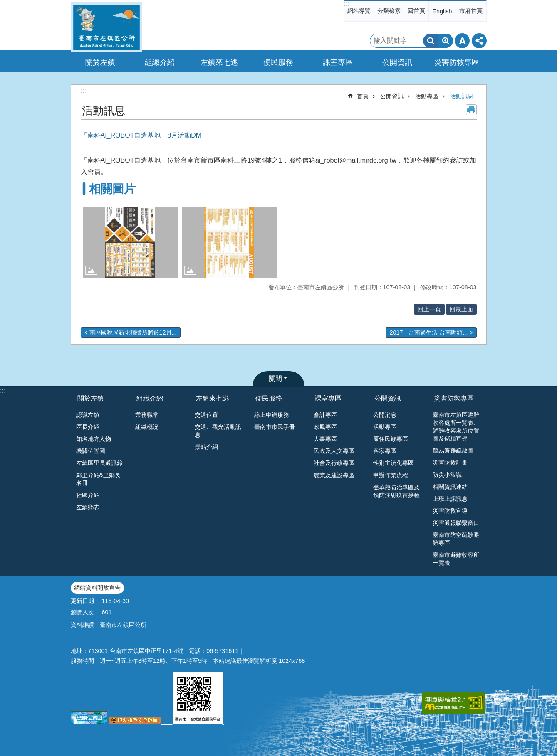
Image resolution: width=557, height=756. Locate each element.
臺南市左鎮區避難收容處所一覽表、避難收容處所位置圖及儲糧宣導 (456, 427)
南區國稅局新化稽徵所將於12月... (133, 332)
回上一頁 (429, 309)
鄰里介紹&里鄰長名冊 (99, 479)
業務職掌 (147, 415)
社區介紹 (88, 495)
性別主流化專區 (394, 463)
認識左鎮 (88, 415)
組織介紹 (150, 398)
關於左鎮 (91, 398)
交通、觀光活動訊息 (218, 431)
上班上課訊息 (450, 499)
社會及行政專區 (334, 463)
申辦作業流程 (391, 475)
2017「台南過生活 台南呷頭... (428, 332)
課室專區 (328, 398)
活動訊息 (462, 96)
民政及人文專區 (334, 451)
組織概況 (147, 427)
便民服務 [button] (278, 62)
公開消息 (385, 415)
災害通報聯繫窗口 (456, 523)
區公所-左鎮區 (106, 27)
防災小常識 (447, 475)
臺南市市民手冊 (275, 427)
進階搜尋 (446, 41)
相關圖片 (112, 189)
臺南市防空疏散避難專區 (456, 539)
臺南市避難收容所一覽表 (456, 559)
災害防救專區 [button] (457, 62)
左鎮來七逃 (213, 398)
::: (346, 4)
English (442, 11)
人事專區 (325, 439)
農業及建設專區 (334, 475)
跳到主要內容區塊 (4, 4)
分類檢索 (389, 11)
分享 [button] (479, 41)
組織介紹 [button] (160, 62)
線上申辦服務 (272, 415)
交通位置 (206, 415)
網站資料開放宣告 (97, 588)
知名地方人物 (94, 439)
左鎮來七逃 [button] (219, 62)
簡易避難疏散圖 (453, 451)
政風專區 (325, 427)
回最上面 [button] (461, 309)
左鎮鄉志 (88, 507)
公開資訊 (392, 96)
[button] (130, 242)
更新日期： (85, 601)
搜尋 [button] (431, 41)
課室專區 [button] (338, 62)
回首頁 (416, 11)
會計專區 (325, 415)
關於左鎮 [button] (100, 62)
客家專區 (385, 451)
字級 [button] (462, 41)
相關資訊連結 (450, 487)
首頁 (363, 96)
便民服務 (269, 398)
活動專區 (427, 96)
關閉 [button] (275, 378)
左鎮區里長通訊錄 (99, 463)
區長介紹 (88, 427)
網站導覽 (359, 11)
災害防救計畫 (450, 463)
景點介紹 (206, 447)
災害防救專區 (454, 398)
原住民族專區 (391, 439)
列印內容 (471, 110)
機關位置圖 (91, 451)
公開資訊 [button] (397, 62)
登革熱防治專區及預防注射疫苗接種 (396, 491)
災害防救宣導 (450, 511)
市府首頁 (471, 11)
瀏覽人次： (85, 612)
